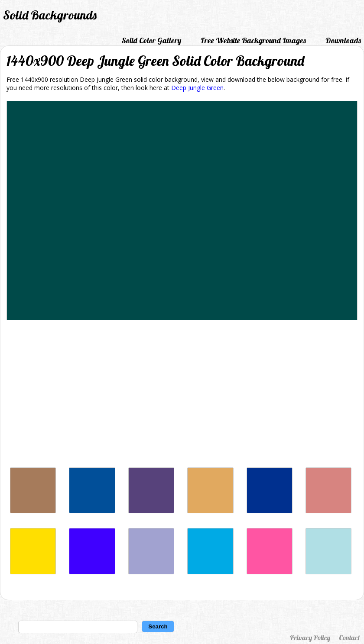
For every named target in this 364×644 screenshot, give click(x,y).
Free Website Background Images (253, 40)
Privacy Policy (310, 638)
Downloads (343, 40)
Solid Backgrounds (50, 15)
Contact (349, 638)
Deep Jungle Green (197, 88)
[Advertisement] (182, 396)
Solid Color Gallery (151, 40)
